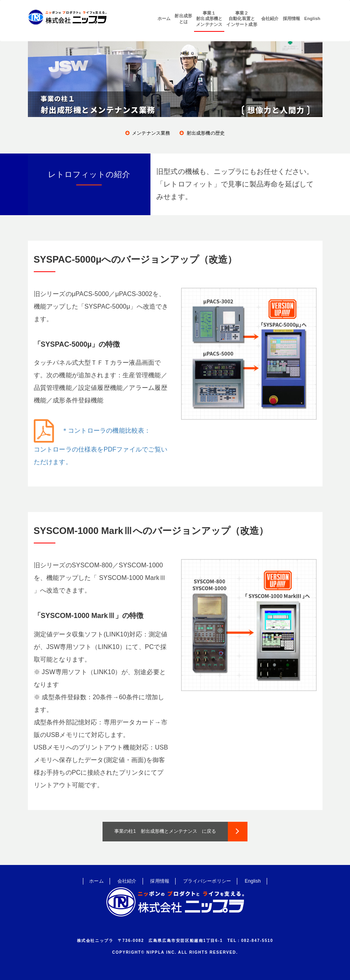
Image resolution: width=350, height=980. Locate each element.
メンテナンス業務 (151, 133)
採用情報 (292, 18)
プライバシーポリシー (207, 881)
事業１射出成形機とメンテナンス (209, 19)
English (312, 18)
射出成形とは (183, 18)
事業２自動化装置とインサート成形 (242, 19)
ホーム (164, 18)
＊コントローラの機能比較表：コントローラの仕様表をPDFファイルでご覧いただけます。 (101, 446)
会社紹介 (270, 18)
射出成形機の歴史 (206, 133)
